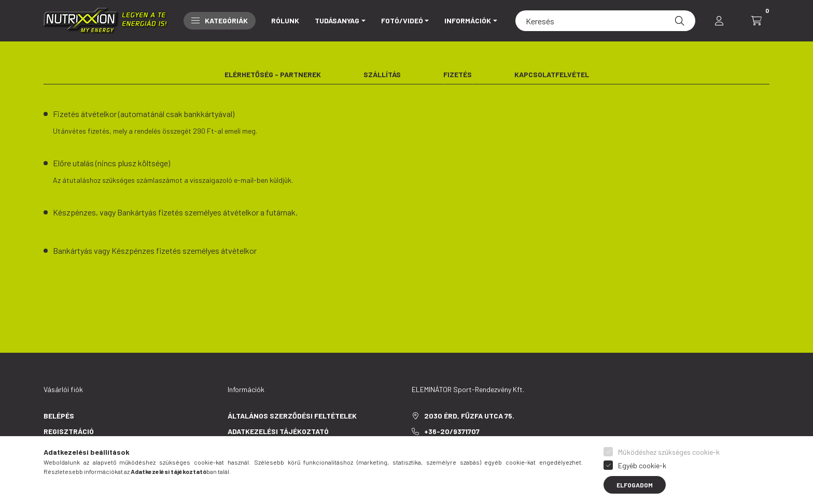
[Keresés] (605, 21)
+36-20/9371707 (452, 431)
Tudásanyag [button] (337, 20)
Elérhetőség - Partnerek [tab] (273, 74)
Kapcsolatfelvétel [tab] (552, 74)
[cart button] (756, 21)
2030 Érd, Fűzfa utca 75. (469, 416)
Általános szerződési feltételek (292, 416)
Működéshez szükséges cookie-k (669, 452)
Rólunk (285, 20)
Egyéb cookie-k (642, 465)
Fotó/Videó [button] (402, 20)
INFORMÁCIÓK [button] (468, 20)
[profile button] (719, 21)
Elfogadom (635, 485)
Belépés (59, 416)
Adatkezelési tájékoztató (278, 431)
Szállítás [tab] (382, 74)
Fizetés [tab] (458, 74)
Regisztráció (69, 431)
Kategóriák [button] (220, 20)
